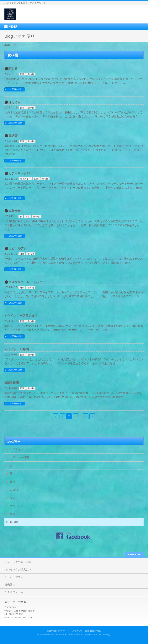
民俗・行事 (17, 506)
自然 (13, 514)
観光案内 (10, 585)
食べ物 (31, 74)
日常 (22, 74)
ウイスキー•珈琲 (20, 457)
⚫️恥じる (11, 69)
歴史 (13, 498)
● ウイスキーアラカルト (21, 316)
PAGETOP (134, 554)
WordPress (56, 635)
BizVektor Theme (74, 635)
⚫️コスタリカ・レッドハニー (25, 282)
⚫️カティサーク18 (17, 173)
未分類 (14, 490)
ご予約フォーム (14, 592)
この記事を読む (15, 89)
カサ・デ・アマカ (70, 631)
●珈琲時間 (12, 383)
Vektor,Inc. (92, 635)
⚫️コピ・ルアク (16, 248)
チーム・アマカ (14, 577)
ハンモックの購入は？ (18, 570)
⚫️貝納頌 (11, 136)
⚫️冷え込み (13, 102)
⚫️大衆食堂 (13, 211)
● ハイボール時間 (17, 349)
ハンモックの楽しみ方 (18, 562)
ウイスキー (25, 179)
